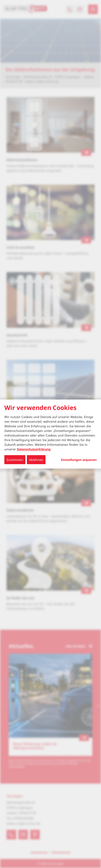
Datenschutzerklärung (34, 449)
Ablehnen (36, 460)
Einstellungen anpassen (79, 460)
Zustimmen (15, 460)
